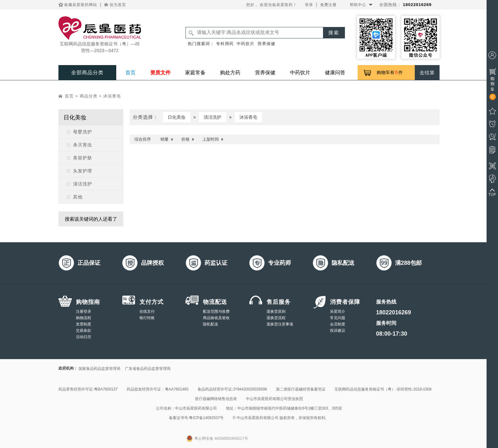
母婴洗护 (83, 132)
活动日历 (84, 337)
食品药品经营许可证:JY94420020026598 (232, 389)
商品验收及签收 (216, 318)
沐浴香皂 (112, 96)
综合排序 (143, 139)
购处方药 (230, 73)
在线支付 (147, 311)
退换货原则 (276, 311)
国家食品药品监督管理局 (99, 369)
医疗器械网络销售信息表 (216, 399)
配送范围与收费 (216, 311)
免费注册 (328, 5)
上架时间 (213, 139)
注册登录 (84, 311)
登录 (309, 5)
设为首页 (118, 5)
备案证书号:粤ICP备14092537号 (196, 418)
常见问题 (338, 318)
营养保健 (266, 44)
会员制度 (338, 324)
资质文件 (160, 73)
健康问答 (335, 73)
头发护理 (83, 171)
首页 (131, 73)
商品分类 (89, 96)
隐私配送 (211, 324)
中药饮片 (246, 44)
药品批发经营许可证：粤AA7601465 (158, 389)
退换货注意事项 (280, 324)
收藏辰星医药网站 (81, 5)
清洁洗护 (83, 184)
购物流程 (84, 318)
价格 (188, 139)
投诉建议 (338, 331)
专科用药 (225, 44)
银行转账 (147, 318)
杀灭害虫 (83, 145)
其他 (78, 197)
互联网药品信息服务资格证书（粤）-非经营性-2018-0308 (383, 389)
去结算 (427, 73)
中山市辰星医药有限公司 (196, 408)
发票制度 (84, 324)
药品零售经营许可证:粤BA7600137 (88, 389)
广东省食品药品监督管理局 (148, 369)
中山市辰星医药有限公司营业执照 (274, 399)
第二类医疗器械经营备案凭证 (301, 389)
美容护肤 (83, 158)
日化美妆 (177, 117)
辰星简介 (338, 311)
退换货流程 (276, 318)
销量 (167, 139)
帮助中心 (358, 5)
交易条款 (84, 331)
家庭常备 (195, 73)
